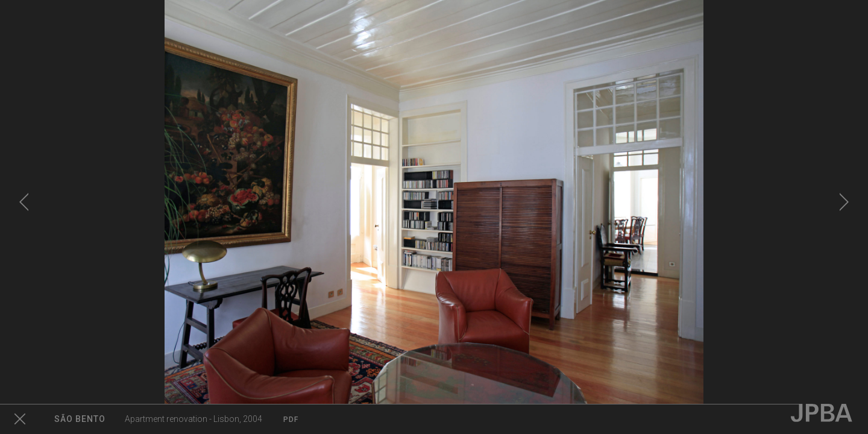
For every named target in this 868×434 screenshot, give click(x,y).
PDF (291, 420)
